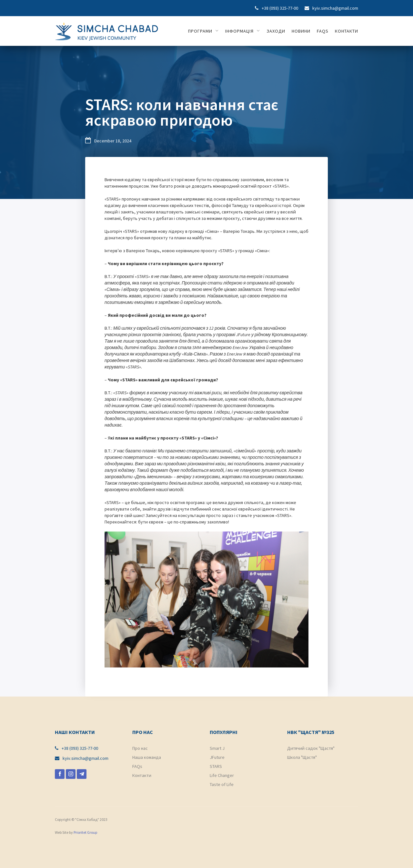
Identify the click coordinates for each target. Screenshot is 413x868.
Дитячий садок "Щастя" (311, 748)
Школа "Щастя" (302, 757)
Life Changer (222, 775)
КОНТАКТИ (347, 31)
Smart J (217, 748)
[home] (107, 30)
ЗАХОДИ (276, 31)
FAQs (323, 31)
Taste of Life (222, 784)
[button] (203, 31)
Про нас (140, 748)
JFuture (217, 757)
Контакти (142, 775)
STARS (216, 766)
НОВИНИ (301, 31)
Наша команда (147, 757)
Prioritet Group (85, 832)
